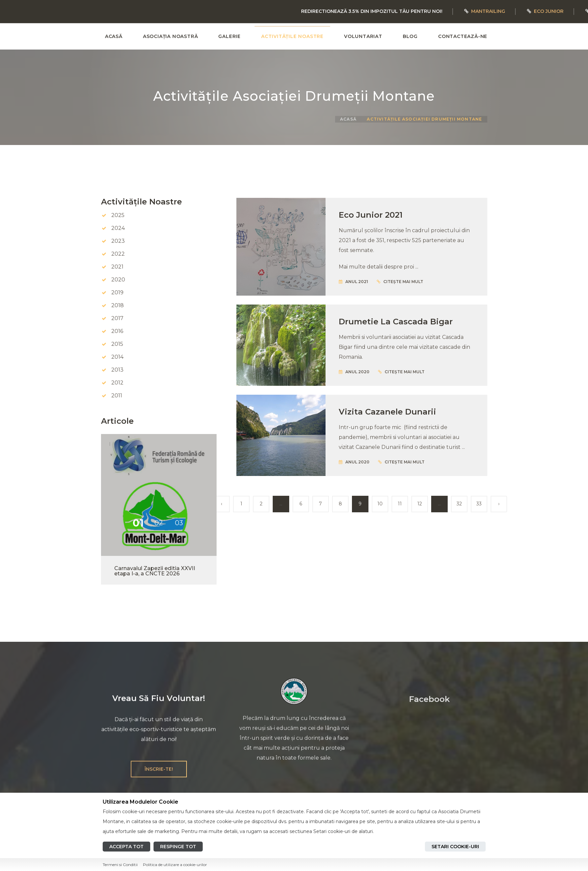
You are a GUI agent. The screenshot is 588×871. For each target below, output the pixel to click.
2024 (118, 228)
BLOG (410, 36)
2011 (117, 396)
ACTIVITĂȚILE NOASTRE (292, 36)
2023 (118, 241)
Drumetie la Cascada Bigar (396, 322)
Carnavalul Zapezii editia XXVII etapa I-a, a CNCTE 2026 (155, 571)
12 (420, 504)
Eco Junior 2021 (371, 215)
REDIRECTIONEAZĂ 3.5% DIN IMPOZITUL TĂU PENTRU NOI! (372, 11)
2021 (117, 267)
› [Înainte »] (499, 504)
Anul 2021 (353, 282)
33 (479, 504)
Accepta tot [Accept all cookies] (126, 847)
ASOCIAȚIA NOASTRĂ (171, 36)
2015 (117, 344)
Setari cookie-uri (455, 847)
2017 (117, 318)
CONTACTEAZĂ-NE (463, 36)
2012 (117, 383)
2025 (118, 215)
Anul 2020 (354, 372)
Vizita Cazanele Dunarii (387, 412)
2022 (118, 254)
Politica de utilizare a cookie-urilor (175, 865)
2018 (118, 305)
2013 (117, 370)
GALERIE (229, 36)
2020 (118, 280)
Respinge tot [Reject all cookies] (178, 847)
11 (400, 504)
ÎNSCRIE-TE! (159, 775)
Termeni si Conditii (120, 865)
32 (459, 504)
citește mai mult (400, 282)
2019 (117, 292)
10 (380, 504)
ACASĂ (114, 36)
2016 (117, 331)
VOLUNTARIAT (363, 36)
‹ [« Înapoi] (222, 504)
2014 (117, 357)
